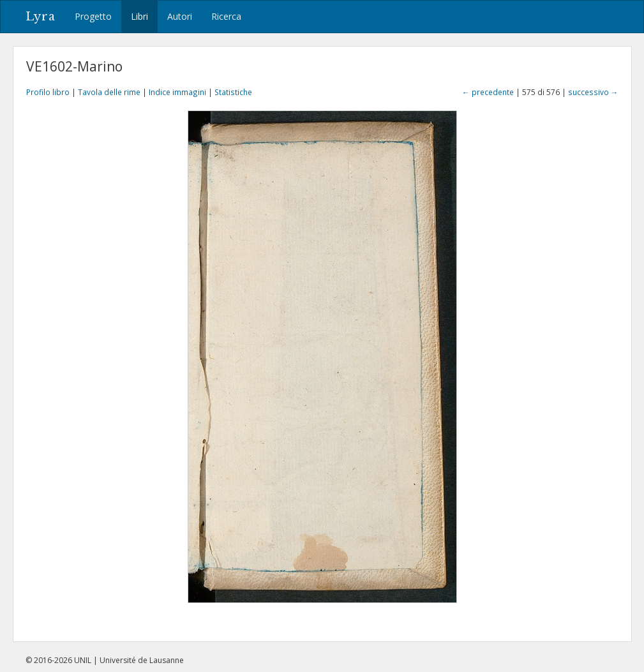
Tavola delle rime (109, 92)
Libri (139, 16)
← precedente (488, 92)
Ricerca (226, 16)
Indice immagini (177, 92)
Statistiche (233, 92)
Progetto (93, 16)
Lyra (41, 17)
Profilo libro (48, 92)
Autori (180, 16)
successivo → (593, 92)
